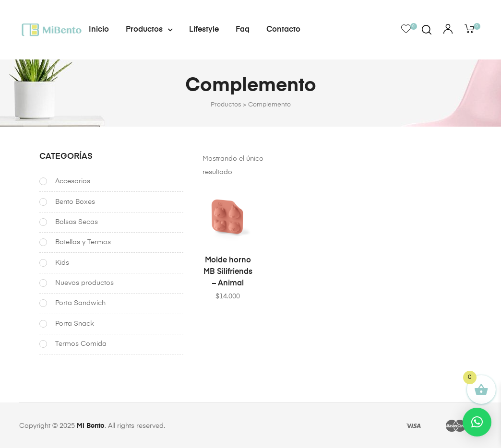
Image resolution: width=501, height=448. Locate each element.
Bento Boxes (75, 201)
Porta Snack (75, 323)
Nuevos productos (84, 283)
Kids (62, 262)
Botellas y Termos (83, 242)
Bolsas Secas (77, 222)
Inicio (99, 30)
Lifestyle (204, 30)
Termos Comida (81, 343)
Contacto (283, 30)
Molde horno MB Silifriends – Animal (228, 272)
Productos (149, 30)
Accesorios (73, 181)
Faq (243, 30)
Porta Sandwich (80, 303)
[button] (477, 422)
